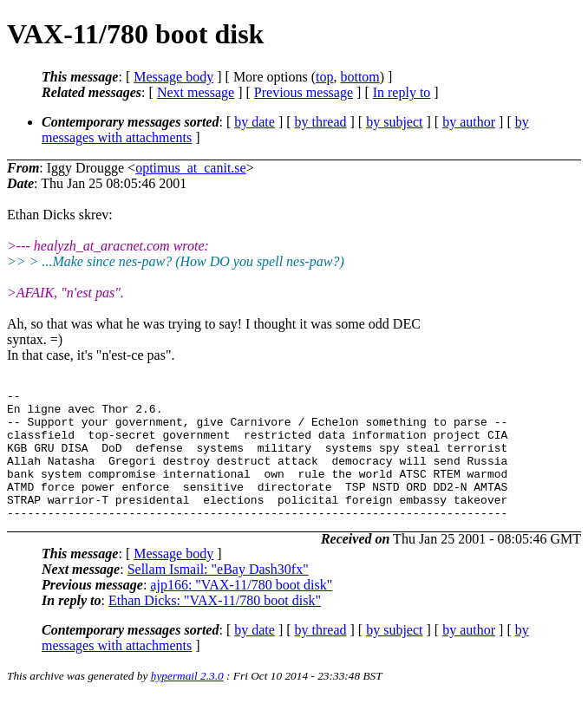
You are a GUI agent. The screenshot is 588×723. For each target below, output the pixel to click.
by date (255, 122)
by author (469, 122)
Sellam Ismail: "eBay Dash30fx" (218, 595)
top (324, 77)
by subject (394, 122)
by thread (321, 122)
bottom (359, 77)
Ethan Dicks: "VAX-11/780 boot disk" (215, 626)
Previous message (304, 92)
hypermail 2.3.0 (187, 702)
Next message (196, 92)
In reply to (402, 92)
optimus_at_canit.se (191, 168)
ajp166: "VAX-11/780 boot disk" (241, 611)
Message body (173, 77)
